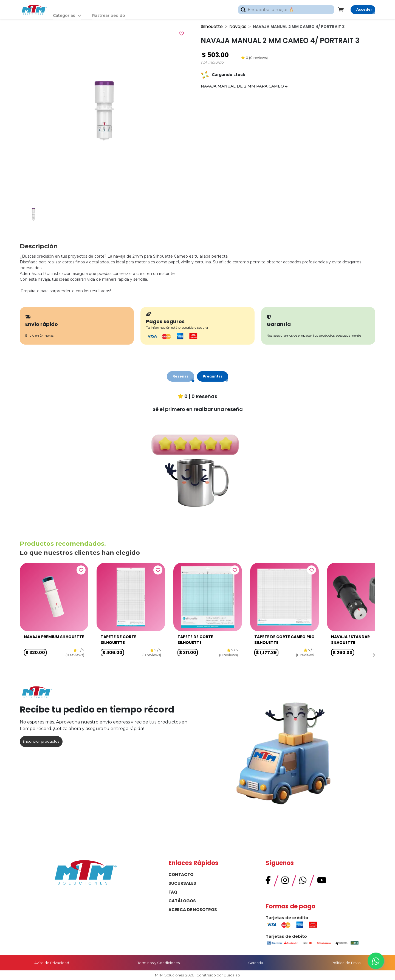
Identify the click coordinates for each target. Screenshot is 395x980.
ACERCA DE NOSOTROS (193, 910)
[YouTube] (322, 882)
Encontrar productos (41, 741)
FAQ (173, 892)
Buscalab (232, 975)
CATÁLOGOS (182, 901)
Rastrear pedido (109, 10)
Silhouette (212, 26)
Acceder (364, 9)
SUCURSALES (182, 883)
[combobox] (286, 10)
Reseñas (180, 376)
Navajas (238, 26)
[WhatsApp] (303, 882)
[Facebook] (268, 882)
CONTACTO (181, 875)
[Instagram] (285, 882)
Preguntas (213, 376)
